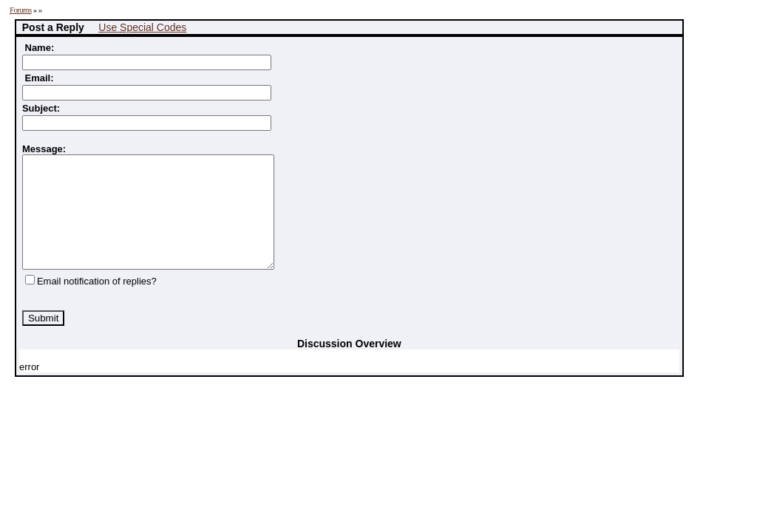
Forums (21, 10)
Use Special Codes (142, 27)
